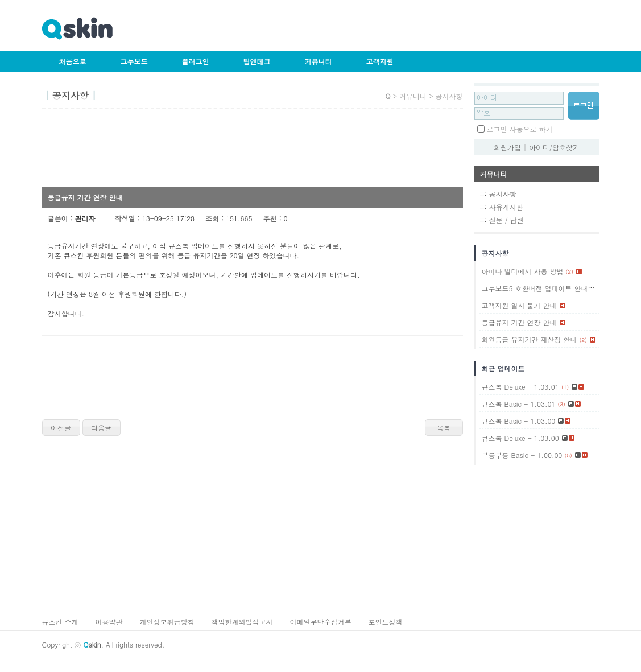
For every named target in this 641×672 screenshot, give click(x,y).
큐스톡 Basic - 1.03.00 (519, 421)
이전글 (61, 428)
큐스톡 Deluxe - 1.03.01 (520, 387)
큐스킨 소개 (60, 622)
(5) (568, 455)
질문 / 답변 (506, 220)
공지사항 (503, 194)
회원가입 (507, 147)
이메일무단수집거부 (321, 622)
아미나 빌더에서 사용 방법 (523, 271)
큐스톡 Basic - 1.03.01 (519, 404)
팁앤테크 (257, 61)
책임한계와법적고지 (242, 622)
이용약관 (109, 622)
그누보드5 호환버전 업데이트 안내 (535, 288)
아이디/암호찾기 (554, 147)
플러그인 (196, 61)
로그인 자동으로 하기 (520, 129)
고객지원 (380, 61)
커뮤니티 (319, 61)
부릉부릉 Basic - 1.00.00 (522, 455)
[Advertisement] (249, 151)
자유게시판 (506, 207)
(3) (561, 404)
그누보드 (134, 61)
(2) (570, 271)
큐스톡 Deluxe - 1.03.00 (520, 438)
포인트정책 (386, 622)
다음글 (101, 428)
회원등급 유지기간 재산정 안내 (530, 339)
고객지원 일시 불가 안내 (519, 305)
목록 (444, 428)
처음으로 (73, 61)
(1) (594, 288)
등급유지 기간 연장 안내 (519, 322)
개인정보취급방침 (167, 622)
